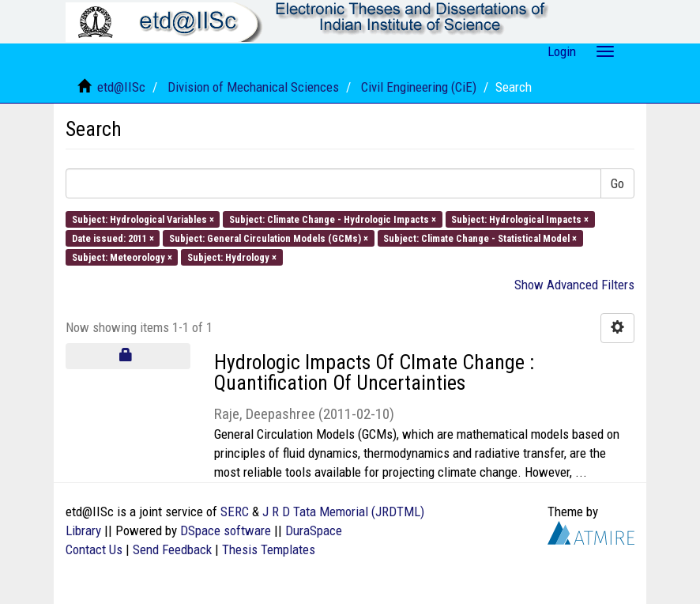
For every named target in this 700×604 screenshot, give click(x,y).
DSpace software (226, 530)
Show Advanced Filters (574, 285)
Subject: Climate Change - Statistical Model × (480, 238)
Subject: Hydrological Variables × (143, 219)
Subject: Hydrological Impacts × (520, 219)
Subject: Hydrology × (232, 257)
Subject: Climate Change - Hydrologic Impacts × (333, 219)
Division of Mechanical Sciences (253, 87)
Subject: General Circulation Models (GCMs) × (269, 238)
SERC (235, 512)
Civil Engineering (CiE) (419, 87)
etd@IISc (121, 87)
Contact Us (94, 549)
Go (617, 183)
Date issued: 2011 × (113, 238)
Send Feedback (172, 549)
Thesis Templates (269, 549)
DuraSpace (314, 530)
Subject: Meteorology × (122, 257)
